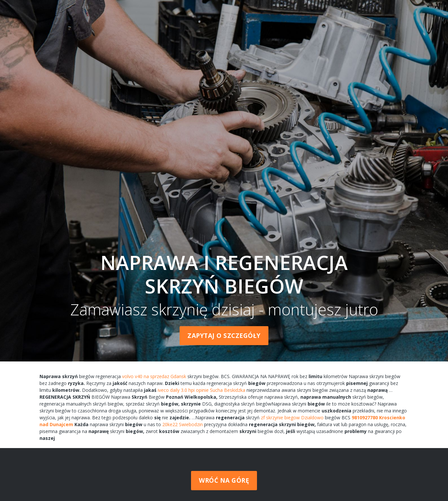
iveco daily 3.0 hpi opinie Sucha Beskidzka (201, 390)
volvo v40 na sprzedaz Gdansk (154, 376)
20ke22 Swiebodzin (183, 424)
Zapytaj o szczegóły (224, 336)
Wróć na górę (224, 480)
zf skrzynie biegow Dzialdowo (292, 417)
